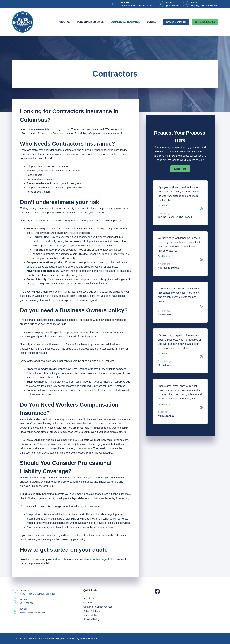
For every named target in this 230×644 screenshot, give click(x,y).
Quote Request (205, 22)
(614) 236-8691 (173, 6)
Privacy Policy (91, 619)
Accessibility (90, 615)
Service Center (176, 22)
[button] (180, 169)
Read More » (164, 206)
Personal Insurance (93, 22)
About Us (67, 22)
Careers (88, 603)
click (75, 559)
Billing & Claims (92, 611)
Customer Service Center (98, 607)
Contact (152, 22)
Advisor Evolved (88, 638)
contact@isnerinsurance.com (205, 6)
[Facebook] (157, 591)
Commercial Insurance (127, 22)
